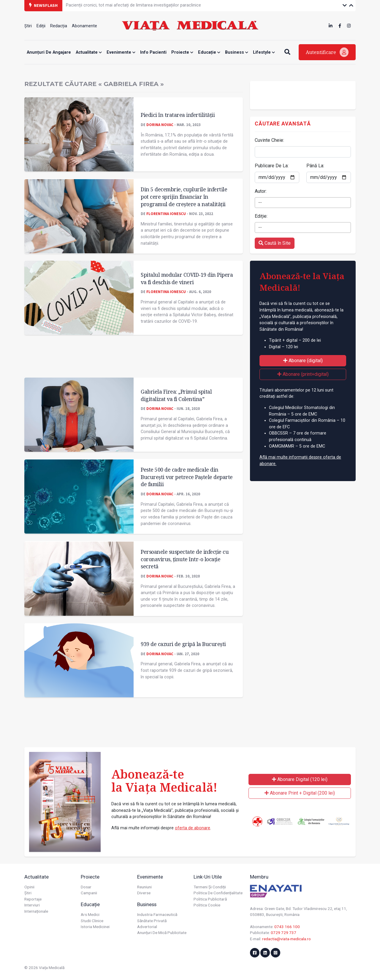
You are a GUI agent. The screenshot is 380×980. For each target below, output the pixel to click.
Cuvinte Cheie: (269, 140)
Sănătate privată (152, 921)
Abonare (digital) (303, 361)
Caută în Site (275, 243)
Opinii (29, 887)
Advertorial (147, 927)
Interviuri (32, 905)
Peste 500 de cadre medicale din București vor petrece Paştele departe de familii (187, 477)
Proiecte (182, 52)
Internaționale (36, 911)
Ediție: (261, 216)
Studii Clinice (92, 921)
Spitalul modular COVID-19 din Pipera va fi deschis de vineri (187, 278)
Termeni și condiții (210, 887)
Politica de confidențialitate (218, 893)
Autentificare (327, 52)
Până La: (315, 166)
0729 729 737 (284, 933)
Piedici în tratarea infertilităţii (178, 115)
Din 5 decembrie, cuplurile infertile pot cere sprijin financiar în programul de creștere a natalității (184, 197)
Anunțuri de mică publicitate (162, 933)
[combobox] (303, 203)
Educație (209, 52)
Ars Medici (90, 914)
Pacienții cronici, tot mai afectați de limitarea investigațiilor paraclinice (133, 5)
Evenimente (121, 52)
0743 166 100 (287, 927)
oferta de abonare (193, 828)
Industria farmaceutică (157, 914)
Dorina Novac (160, 125)
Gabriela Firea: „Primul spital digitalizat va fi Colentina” (176, 395)
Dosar (86, 887)
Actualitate (89, 52)
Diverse (144, 893)
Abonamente (84, 26)
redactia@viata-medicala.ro (286, 939)
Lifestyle (264, 52)
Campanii (89, 893)
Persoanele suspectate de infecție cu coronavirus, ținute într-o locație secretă (185, 559)
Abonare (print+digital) (303, 374)
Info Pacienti (153, 52)
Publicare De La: (272, 166)
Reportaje (33, 899)
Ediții (41, 26)
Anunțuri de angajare (49, 52)
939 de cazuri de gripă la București (183, 644)
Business (237, 52)
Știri (28, 26)
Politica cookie (207, 905)
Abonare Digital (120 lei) (300, 779)
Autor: (261, 191)
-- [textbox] (260, 202)
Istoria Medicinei (95, 927)
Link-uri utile (208, 877)
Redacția (59, 26)
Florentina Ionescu (166, 214)
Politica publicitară (210, 899)
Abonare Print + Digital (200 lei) (300, 793)
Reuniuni (144, 887)
